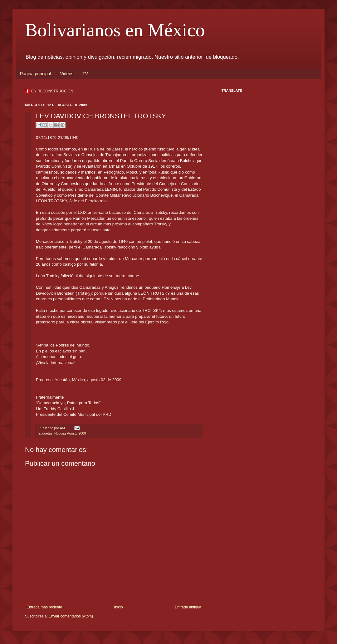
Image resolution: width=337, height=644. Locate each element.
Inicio (119, 607)
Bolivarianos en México (115, 30)
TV (85, 74)
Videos (67, 74)
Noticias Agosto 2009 (70, 433)
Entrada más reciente (44, 607)
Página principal (36, 74)
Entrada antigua (188, 607)
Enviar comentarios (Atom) (71, 616)
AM (63, 428)
